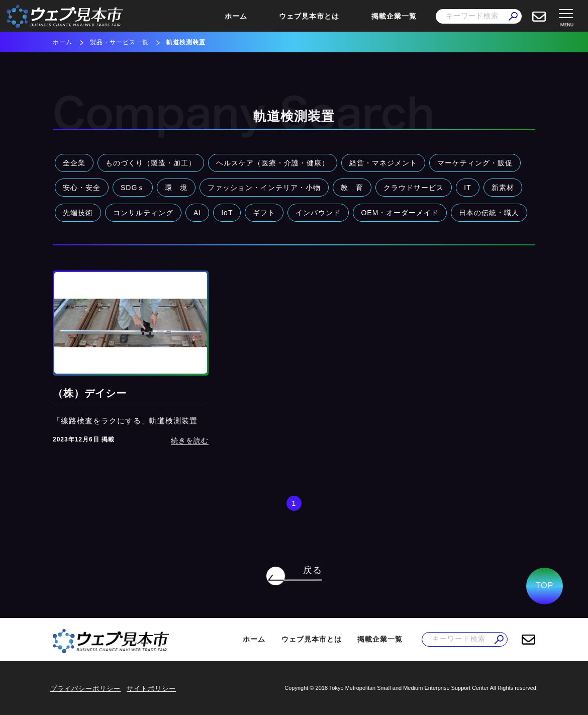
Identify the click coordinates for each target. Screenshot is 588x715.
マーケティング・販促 (475, 163)
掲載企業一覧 (394, 16)
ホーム (236, 16)
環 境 (176, 188)
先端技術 (78, 213)
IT (467, 188)
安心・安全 (82, 188)
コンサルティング (143, 213)
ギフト (264, 213)
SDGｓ (133, 188)
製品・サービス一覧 (119, 42)
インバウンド (318, 213)
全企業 (74, 163)
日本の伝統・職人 (489, 213)
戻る (313, 570)
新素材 (503, 188)
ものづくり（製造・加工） (151, 163)
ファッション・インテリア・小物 (264, 188)
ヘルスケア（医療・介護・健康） (273, 163)
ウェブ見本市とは (309, 16)
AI (197, 213)
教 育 (352, 188)
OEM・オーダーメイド (400, 213)
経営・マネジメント (383, 163)
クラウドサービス (414, 188)
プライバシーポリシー (85, 689)
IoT (227, 213)
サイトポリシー (151, 689)
